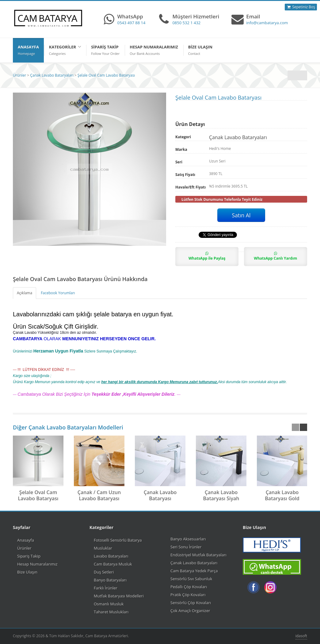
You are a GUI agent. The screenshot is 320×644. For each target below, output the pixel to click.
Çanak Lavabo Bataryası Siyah (221, 495)
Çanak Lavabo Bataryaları (52, 75)
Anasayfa (26, 540)
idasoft (301, 636)
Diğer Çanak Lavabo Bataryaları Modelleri (68, 427)
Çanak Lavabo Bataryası (160, 495)
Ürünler (19, 75)
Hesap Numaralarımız (37, 564)
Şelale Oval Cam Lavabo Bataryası (106, 75)
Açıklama (25, 293)
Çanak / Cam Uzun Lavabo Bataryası (99, 495)
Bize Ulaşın (27, 572)
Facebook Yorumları (58, 293)
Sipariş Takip (29, 556)
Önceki (302, 75)
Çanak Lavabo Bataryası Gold (282, 495)
